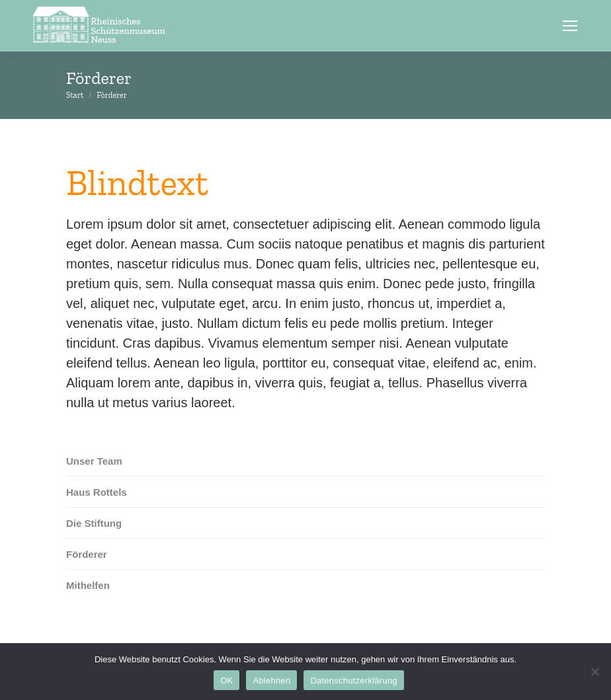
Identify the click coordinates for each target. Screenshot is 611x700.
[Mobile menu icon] (570, 26)
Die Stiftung (94, 523)
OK (226, 681)
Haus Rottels (97, 492)
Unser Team (94, 461)
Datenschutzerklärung (353, 681)
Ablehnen (271, 681)
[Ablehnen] (594, 672)
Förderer (87, 554)
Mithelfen (88, 585)
